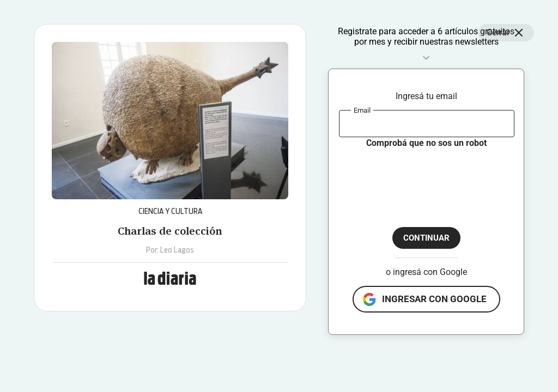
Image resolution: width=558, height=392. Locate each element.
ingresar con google (434, 299)
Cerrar (506, 33)
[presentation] (422, 179)
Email (362, 110)
